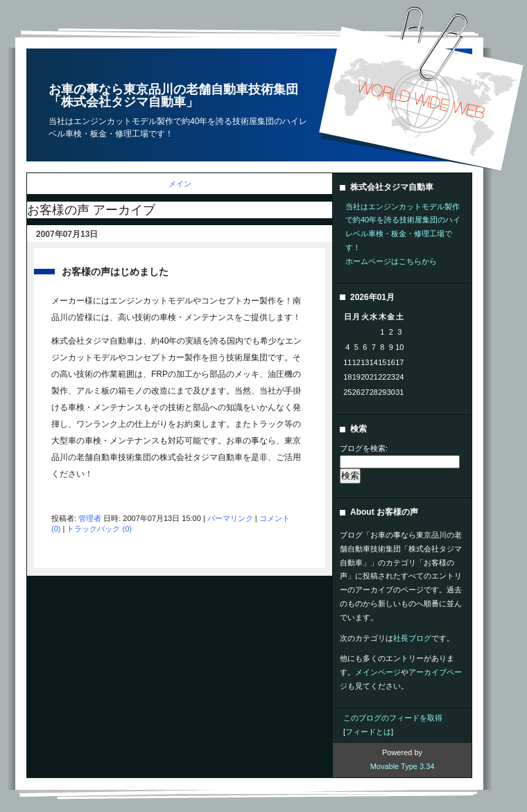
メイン (180, 184)
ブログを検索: (364, 448)
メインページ (378, 672)
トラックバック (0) (99, 529)
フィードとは (368, 732)
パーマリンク (230, 518)
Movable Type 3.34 (403, 766)
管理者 (90, 518)
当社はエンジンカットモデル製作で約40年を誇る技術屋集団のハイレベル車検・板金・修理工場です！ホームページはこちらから (403, 234)
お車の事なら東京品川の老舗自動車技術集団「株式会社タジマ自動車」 (173, 96)
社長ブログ (412, 638)
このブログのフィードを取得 (393, 718)
